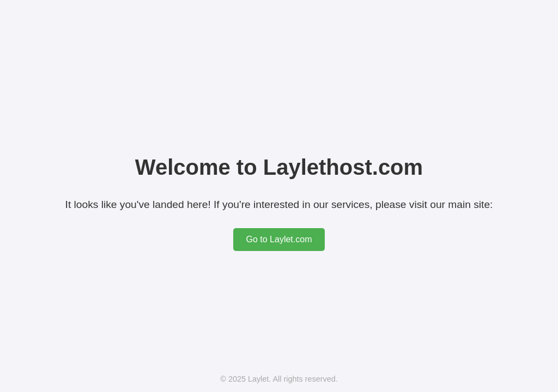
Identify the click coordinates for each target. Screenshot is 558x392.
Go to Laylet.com (279, 239)
